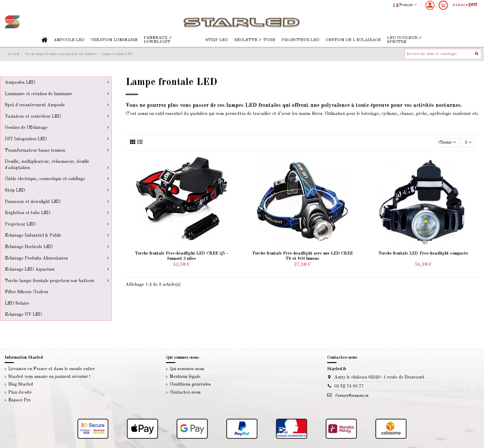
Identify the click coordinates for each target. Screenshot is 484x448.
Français (406, 5)
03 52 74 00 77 (349, 386)
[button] (69, 40)
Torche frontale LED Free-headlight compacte (423, 253)
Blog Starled (21, 384)
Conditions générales (190, 384)
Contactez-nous (185, 392)
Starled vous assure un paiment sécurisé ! (49, 377)
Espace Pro (19, 400)
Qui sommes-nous (187, 369)
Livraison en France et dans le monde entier (52, 369)
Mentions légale (185, 377)
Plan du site (20, 392)
